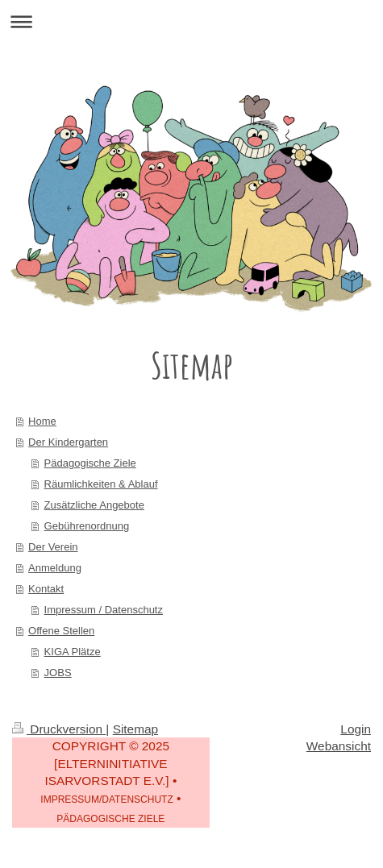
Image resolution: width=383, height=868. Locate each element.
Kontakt (46, 589)
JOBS (58, 673)
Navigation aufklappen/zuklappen (191, 21)
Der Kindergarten (68, 442)
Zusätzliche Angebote (94, 505)
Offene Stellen (61, 631)
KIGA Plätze (73, 652)
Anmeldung (55, 568)
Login (356, 729)
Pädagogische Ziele (90, 463)
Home (42, 421)
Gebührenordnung (87, 526)
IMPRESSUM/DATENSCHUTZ (106, 799)
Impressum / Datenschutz (104, 610)
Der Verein (53, 547)
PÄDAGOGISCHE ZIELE (110, 819)
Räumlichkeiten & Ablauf (101, 484)
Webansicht (339, 746)
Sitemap (135, 729)
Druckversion (59, 729)
